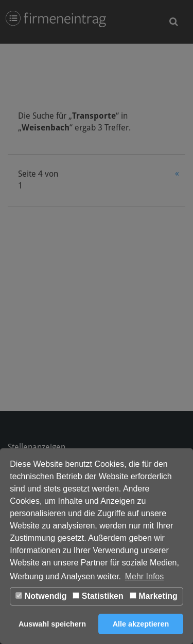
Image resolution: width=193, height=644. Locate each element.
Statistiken (98, 596)
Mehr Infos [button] (145, 576)
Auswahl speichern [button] (52, 624)
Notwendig (41, 596)
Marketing (154, 596)
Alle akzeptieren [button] (141, 624)
